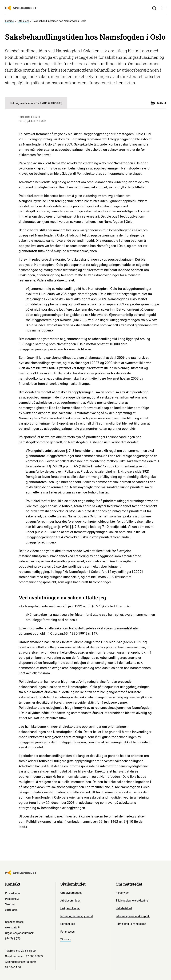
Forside (9, 21)
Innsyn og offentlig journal (77, 916)
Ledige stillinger (70, 908)
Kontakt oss (68, 924)
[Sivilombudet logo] (21, 8)
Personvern (123, 893)
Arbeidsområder (70, 901)
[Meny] (164, 8)
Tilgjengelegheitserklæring (132, 901)
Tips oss (66, 939)
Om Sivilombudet (71, 893)
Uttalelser (23, 21)
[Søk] (154, 8)
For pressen (67, 932)
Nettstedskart (124, 908)
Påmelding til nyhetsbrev (131, 924)
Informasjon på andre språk (133, 916)
